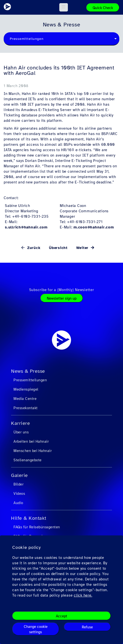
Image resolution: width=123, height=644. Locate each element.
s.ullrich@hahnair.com (26, 227)
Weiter (83, 248)
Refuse (87, 627)
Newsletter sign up (62, 298)
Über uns (21, 432)
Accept (61, 616)
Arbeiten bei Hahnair (31, 441)
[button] (64, 7)
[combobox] (61, 39)
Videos (19, 494)
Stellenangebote (28, 460)
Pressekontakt (26, 408)
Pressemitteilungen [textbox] (27, 39)
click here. (83, 595)
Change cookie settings (36, 629)
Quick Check (103, 8)
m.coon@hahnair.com (94, 227)
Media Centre (25, 399)
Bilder (18, 484)
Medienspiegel (26, 389)
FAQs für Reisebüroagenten (37, 527)
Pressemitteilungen (30, 380)
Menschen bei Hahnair (33, 451)
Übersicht (58, 248)
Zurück (33, 248)
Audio (18, 503)
